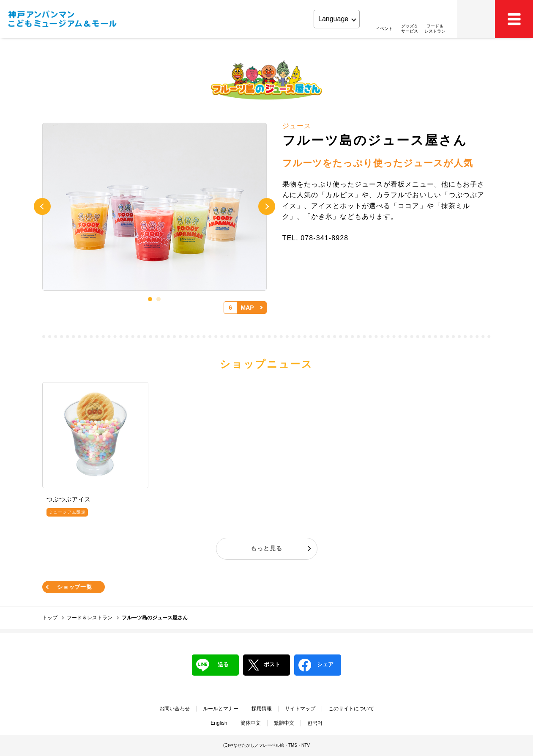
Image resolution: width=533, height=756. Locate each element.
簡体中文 (251, 723)
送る (212, 665)
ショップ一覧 (75, 587)
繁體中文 (284, 723)
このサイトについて (351, 709)
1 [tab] (150, 299)
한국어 (315, 723)
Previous (42, 206)
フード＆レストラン (90, 618)
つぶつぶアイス (69, 499)
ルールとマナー (221, 709)
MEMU (514, 19)
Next (267, 206)
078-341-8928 (324, 238)
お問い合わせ (175, 709)
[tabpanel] (154, 207)
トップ (50, 618)
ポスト (264, 665)
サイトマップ (300, 709)
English (219, 723)
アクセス (476, 19)
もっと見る (266, 548)
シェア (316, 665)
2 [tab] (159, 299)
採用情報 (262, 709)
